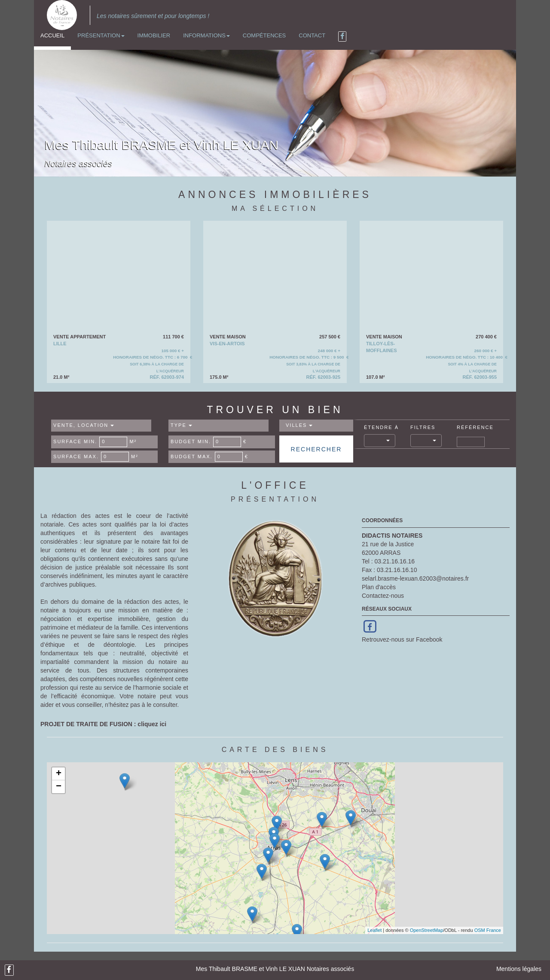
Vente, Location (84, 425)
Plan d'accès (379, 587)
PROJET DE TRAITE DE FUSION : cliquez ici (103, 724)
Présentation (101, 35)
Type (181, 425)
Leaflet (374, 930)
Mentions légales (519, 969)
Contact (312, 35)
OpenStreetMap (427, 930)
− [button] (59, 787)
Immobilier (154, 35)
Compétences (264, 35)
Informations (206, 35)
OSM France (488, 930)
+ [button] (59, 774)
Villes (299, 425)
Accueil (52, 35)
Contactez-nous (383, 596)
